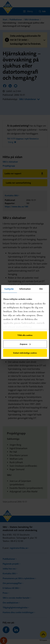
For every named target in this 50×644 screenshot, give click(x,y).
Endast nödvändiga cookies (25, 353)
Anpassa (25, 344)
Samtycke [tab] (9, 289)
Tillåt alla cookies (25, 335)
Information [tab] (25, 289)
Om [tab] (41, 289)
